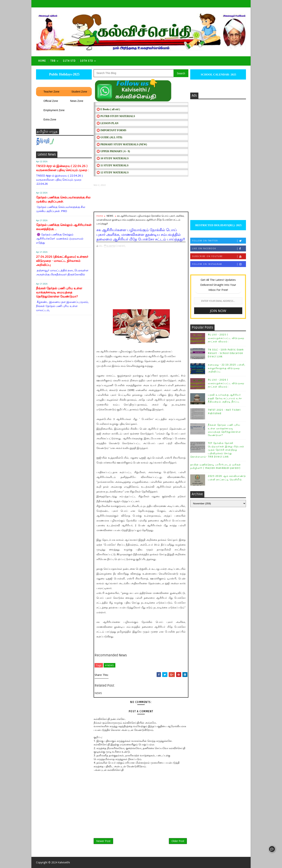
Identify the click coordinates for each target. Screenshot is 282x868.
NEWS (110, 216)
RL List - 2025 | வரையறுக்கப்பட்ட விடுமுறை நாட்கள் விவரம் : (226, 338)
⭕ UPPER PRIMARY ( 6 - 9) (113, 151)
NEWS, (122, 246)
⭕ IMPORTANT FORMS (111, 130)
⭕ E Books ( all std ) (108, 109)
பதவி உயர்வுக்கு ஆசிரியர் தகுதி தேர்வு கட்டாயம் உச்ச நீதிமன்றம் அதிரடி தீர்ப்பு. (225, 398)
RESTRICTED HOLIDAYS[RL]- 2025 (218, 225)
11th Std (69, 61)
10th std (87, 61)
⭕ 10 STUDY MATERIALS (113, 158)
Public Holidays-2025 (64, 74)
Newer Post (103, 841)
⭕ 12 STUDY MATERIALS (113, 173)
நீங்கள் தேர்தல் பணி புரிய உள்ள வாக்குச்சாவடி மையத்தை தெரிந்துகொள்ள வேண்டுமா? (59, 292)
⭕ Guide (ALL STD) (109, 137)
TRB (53, 61)
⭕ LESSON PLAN (107, 123)
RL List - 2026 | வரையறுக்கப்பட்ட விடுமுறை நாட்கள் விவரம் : (226, 383)
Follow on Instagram (219, 264)
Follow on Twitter (219, 241)
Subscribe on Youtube (219, 256)
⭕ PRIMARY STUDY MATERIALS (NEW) (122, 144)
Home (42, 61)
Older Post (178, 841)
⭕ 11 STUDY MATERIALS (112, 165)
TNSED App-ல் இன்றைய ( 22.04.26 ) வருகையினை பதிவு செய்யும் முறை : (63, 168)
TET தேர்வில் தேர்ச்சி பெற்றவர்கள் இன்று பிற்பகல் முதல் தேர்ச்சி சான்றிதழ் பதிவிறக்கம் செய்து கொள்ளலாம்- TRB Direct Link (217, 450)
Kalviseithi (64, 862)
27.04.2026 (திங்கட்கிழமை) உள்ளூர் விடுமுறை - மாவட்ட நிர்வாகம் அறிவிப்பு (62, 261)
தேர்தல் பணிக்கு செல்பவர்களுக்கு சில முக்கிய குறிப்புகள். (63, 199)
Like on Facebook (219, 249)
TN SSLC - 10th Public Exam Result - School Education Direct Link (226, 353)
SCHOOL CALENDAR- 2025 (218, 75)
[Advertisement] (141, 199)
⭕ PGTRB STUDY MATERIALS (116, 116)
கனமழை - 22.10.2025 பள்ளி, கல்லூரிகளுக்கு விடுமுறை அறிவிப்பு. (227, 368)
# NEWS (110, 665)
